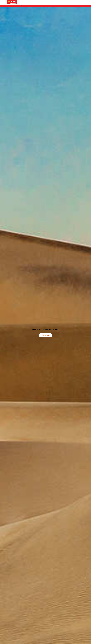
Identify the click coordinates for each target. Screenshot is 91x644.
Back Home (45, 335)
